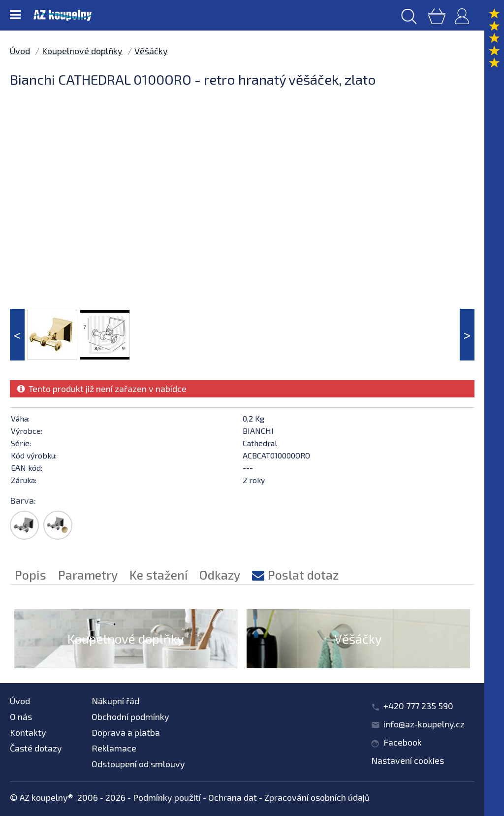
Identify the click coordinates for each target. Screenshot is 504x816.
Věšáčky (151, 51)
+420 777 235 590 (418, 706)
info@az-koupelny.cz (424, 724)
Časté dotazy (36, 748)
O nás (21, 717)
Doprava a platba (126, 732)
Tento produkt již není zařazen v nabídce (102, 389)
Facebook (403, 742)
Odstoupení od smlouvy (138, 764)
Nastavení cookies (408, 760)
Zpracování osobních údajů (317, 797)
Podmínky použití (167, 797)
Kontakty (28, 732)
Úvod (20, 51)
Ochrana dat (233, 797)
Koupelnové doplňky (82, 51)
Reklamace (114, 748)
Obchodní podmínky (130, 717)
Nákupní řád (115, 701)
